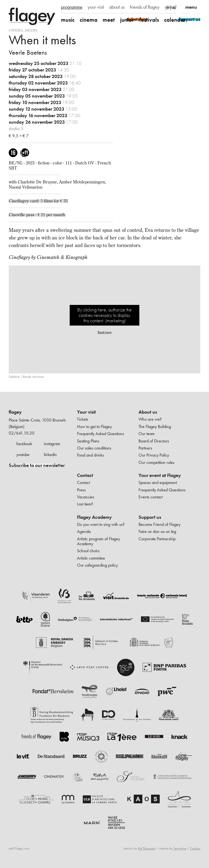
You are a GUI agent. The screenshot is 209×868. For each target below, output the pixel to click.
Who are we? (150, 419)
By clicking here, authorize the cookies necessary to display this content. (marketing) (104, 315)
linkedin (50, 455)
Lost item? (85, 504)
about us (117, 7)
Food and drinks (90, 455)
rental (170, 7)
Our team (147, 434)
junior (127, 20)
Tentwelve (180, 848)
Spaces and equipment (158, 483)
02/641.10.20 (21, 433)
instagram (52, 444)
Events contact (150, 497)
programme (72, 7)
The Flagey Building (155, 427)
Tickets (83, 419)
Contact (85, 475)
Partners (145, 448)
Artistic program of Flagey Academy (99, 541)
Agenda (84, 531)
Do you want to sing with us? (101, 524)
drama (31, 30)
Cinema (16, 30)
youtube (23, 455)
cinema (89, 20)
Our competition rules (156, 462)
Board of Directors (154, 441)
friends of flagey (145, 7)
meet (109, 20)
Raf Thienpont (147, 848)
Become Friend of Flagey (159, 524)
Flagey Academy (94, 517)
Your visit (86, 412)
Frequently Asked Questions (101, 434)
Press (81, 490)
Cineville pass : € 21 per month (37, 215)
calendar (175, 20)
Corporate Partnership (157, 539)
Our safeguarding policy (97, 565)
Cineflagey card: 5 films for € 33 (38, 201)
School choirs (88, 551)
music (68, 20)
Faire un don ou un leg (157, 531)
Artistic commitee (91, 558)
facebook (24, 444)
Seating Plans (88, 441)
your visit (96, 7)
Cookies (195, 848)
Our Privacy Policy (154, 455)
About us (148, 412)
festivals (149, 20)
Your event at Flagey (160, 475)
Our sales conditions (94, 448)
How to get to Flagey (94, 427)
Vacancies (86, 497)
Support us (150, 517)
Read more (105, 332)
